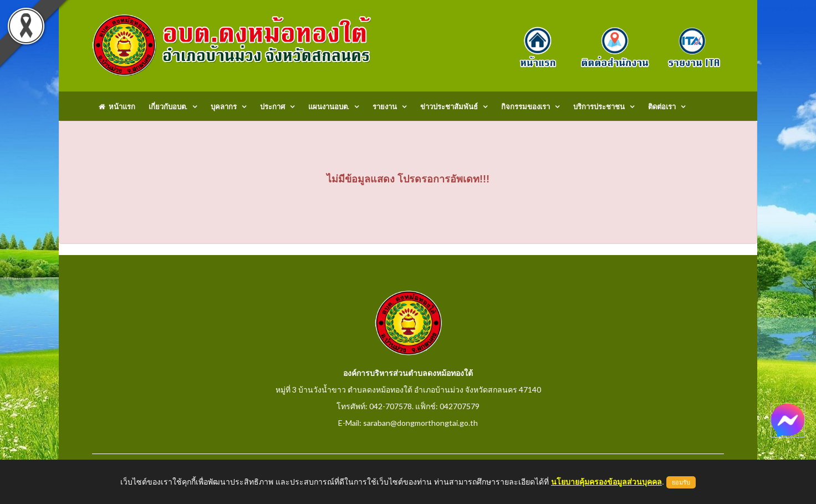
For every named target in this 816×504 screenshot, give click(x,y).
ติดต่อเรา (662, 106)
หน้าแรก (117, 106)
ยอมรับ (681, 482)
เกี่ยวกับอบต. (168, 106)
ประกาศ (272, 106)
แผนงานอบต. (329, 106)
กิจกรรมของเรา (526, 106)
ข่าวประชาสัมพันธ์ (449, 106)
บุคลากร (224, 106)
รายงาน (385, 106)
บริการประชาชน (599, 106)
